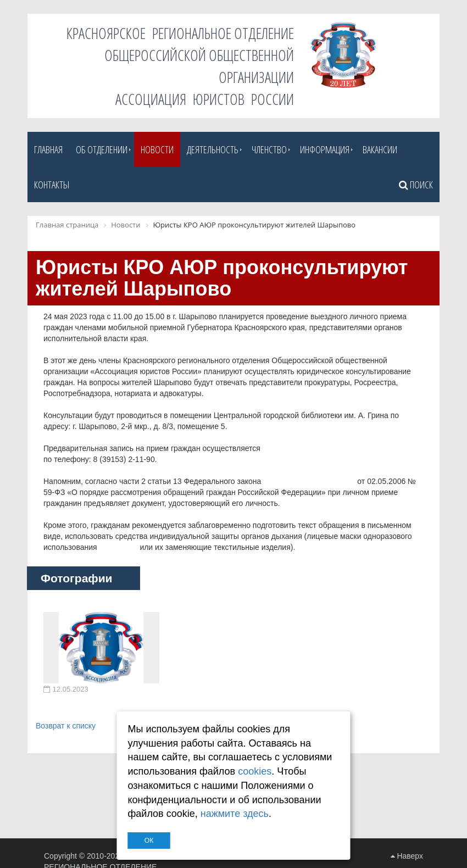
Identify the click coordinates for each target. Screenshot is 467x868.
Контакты (52, 185)
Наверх (407, 856)
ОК (149, 841)
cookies (255, 771)
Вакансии (380, 149)
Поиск (416, 185)
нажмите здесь (235, 814)
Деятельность (213, 149)
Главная (48, 149)
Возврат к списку (66, 726)
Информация (325, 149)
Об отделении (102, 149)
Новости (157, 149)
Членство (269, 149)
